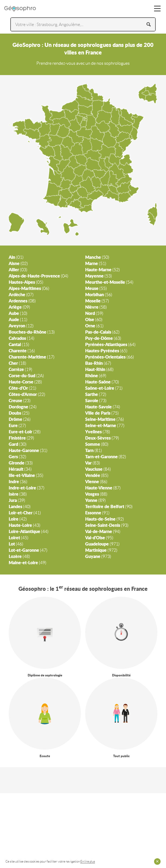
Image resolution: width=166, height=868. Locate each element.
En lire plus (88, 861)
